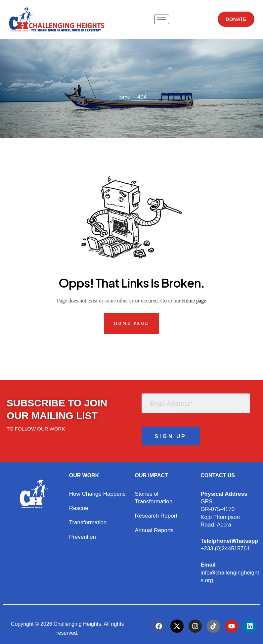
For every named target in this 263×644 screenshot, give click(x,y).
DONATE (235, 19)
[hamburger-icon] (160, 19)
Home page (194, 301)
